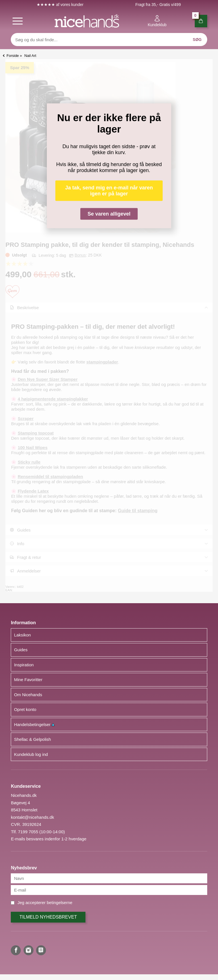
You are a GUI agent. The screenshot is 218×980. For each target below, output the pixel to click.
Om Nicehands (28, 695)
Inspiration (24, 665)
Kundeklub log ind (31, 754)
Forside (13, 56)
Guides (21, 650)
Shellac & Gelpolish (32, 739)
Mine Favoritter (28, 680)
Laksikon (22, 635)
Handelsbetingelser (34, 724)
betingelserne (60, 903)
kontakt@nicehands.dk (32, 817)
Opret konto (25, 709)
